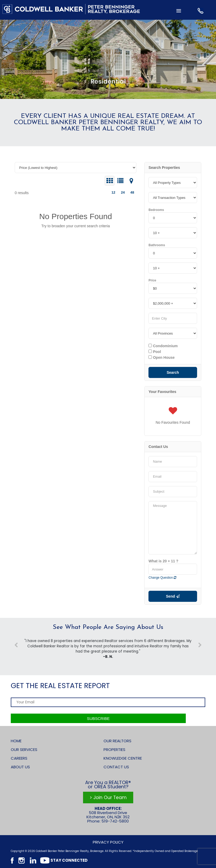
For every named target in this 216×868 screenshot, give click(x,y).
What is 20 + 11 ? (163, 561)
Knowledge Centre (123, 758)
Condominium (163, 346)
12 (113, 192)
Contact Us (116, 767)
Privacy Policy (108, 842)
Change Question (162, 578)
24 (123, 192)
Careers (19, 758)
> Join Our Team (108, 798)
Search (173, 372)
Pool (155, 352)
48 (132, 192)
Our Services (24, 750)
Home (16, 741)
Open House (161, 357)
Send (173, 596)
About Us (20, 767)
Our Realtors (117, 741)
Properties (114, 750)
